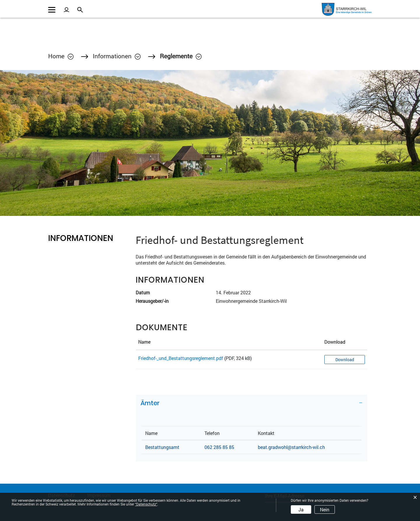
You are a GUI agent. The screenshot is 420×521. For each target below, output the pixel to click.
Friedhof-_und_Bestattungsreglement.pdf (181, 358)
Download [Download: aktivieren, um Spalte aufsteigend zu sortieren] (335, 342)
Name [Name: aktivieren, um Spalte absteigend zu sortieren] (151, 433)
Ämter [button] (150, 403)
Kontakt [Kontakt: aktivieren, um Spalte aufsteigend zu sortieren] (266, 433)
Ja (301, 509)
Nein (325, 509)
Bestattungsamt (162, 447)
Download (345, 360)
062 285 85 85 (219, 447)
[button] (117, 56)
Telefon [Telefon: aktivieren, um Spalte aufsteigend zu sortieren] (212, 433)
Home (56, 56)
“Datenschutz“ (146, 504)
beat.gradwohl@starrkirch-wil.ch (291, 447)
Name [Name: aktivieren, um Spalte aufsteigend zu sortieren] (144, 342)
